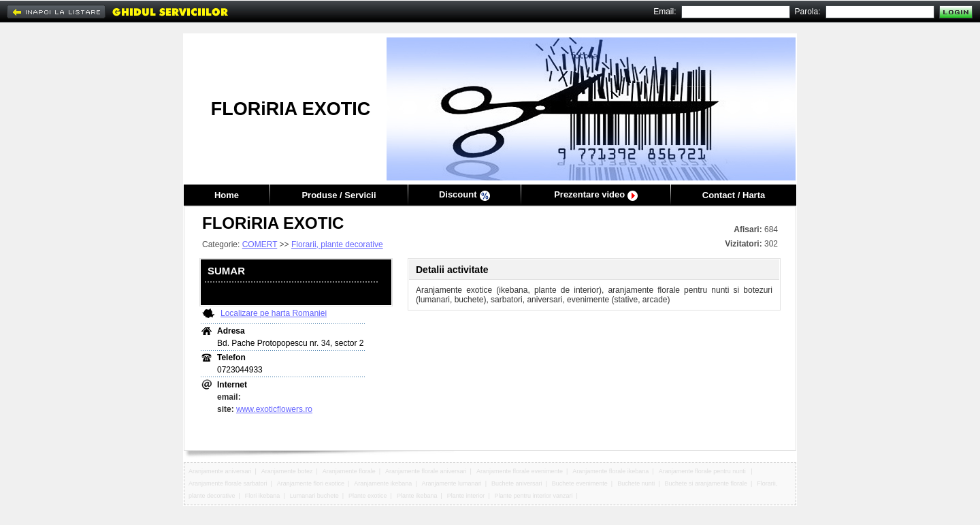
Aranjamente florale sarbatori (228, 483)
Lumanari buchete (314, 496)
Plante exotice (368, 496)
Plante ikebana (417, 496)
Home (227, 195)
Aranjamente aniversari (220, 471)
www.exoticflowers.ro (274, 409)
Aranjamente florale (349, 471)
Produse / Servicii (339, 195)
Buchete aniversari (517, 483)
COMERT (260, 244)
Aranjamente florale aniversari (426, 471)
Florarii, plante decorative (337, 244)
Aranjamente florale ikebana (610, 471)
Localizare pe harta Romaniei (274, 313)
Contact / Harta (734, 195)
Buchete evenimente (580, 483)
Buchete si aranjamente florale (706, 483)
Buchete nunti (636, 483)
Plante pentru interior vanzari (534, 496)
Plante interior (466, 496)
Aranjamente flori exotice (311, 483)
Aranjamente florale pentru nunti (703, 471)
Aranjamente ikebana (383, 483)
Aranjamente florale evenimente (520, 471)
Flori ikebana (263, 496)
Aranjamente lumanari (452, 483)
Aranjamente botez (287, 471)
